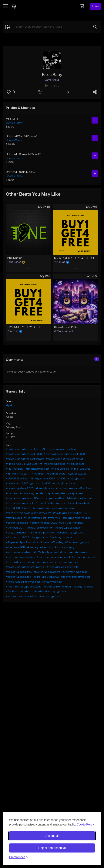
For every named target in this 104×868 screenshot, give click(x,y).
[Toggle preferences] (19, 857)
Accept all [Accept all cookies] (52, 836)
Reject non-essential (52, 848)
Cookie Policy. (86, 824)
